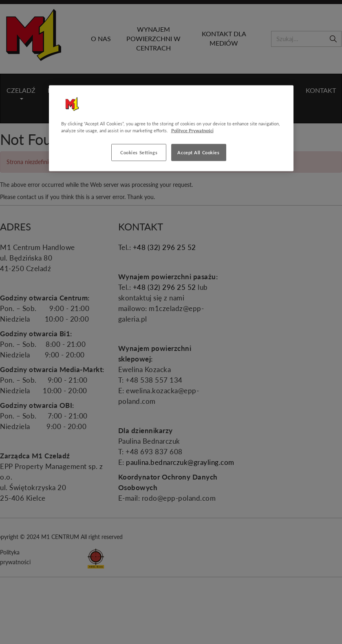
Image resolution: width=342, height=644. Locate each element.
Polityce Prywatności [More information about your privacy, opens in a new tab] (192, 130)
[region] (171, 128)
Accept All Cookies (198, 152)
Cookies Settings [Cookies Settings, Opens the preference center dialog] (139, 152)
